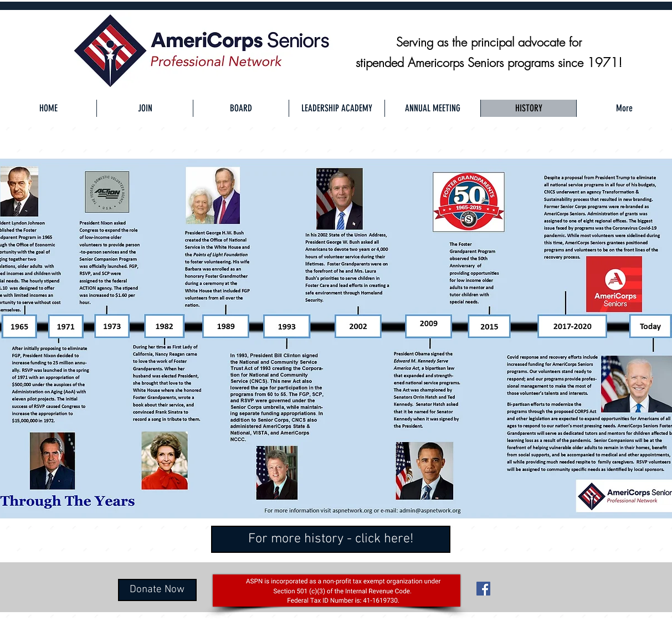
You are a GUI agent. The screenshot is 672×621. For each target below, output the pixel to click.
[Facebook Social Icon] (483, 589)
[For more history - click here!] (331, 539)
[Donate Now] (157, 590)
